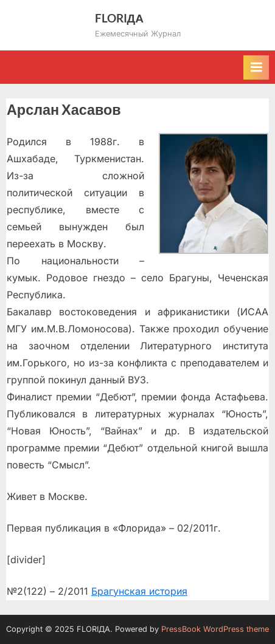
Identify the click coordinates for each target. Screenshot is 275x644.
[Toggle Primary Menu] (256, 67)
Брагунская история (139, 591)
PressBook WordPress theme (215, 629)
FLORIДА (120, 18)
